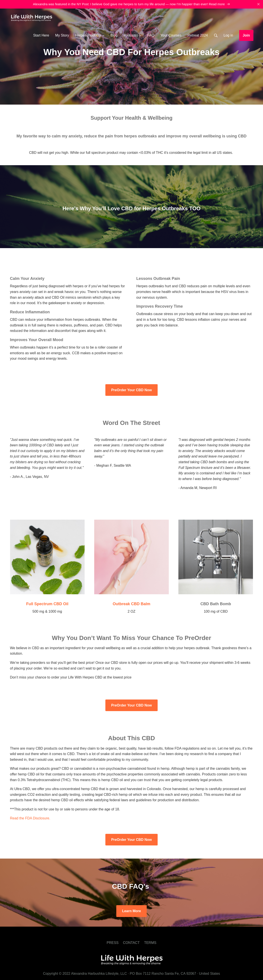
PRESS (113, 943)
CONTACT (131, 943)
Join (246, 35)
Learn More (131, 911)
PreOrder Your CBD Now (131, 390)
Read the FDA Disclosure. (30, 818)
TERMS (150, 943)
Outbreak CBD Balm (131, 604)
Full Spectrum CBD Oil (47, 604)
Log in (228, 35)
